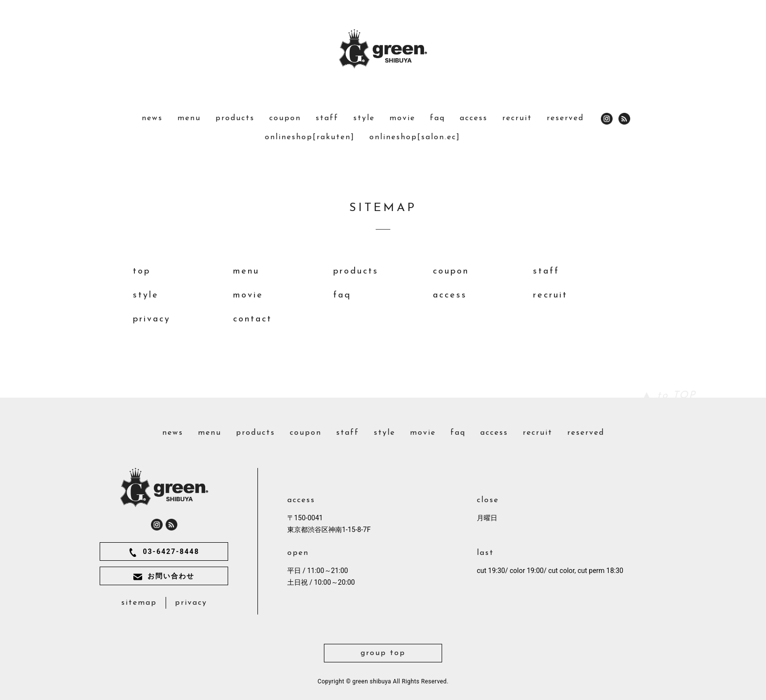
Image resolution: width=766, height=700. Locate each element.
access (474, 118)
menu (189, 118)
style (364, 118)
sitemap (139, 603)
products (235, 118)
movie (402, 118)
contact (253, 319)
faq (437, 118)
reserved (565, 118)
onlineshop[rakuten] (310, 137)
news (152, 118)
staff (327, 118)
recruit (517, 118)
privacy (152, 319)
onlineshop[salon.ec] (415, 137)
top (142, 271)
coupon (285, 118)
